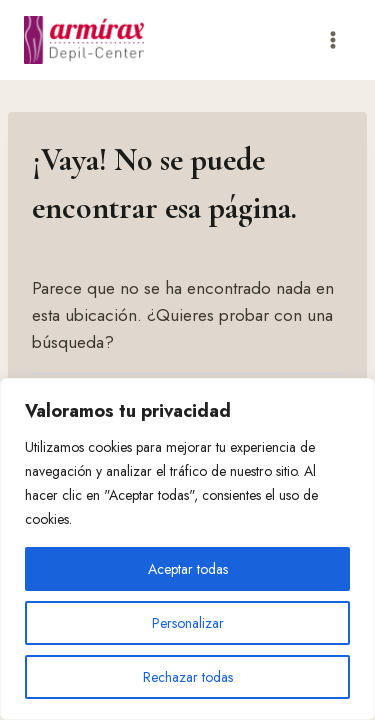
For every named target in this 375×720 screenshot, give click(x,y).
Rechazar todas (188, 677)
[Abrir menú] (332, 39)
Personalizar (188, 623)
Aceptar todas (188, 569)
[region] (187, 549)
